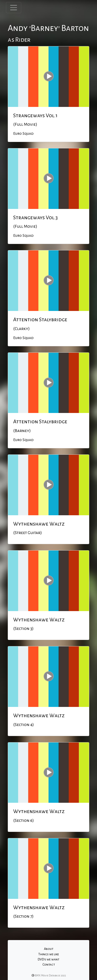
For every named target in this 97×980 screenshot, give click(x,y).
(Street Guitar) (28, 533)
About (49, 949)
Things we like (49, 954)
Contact (49, 965)
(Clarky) (21, 329)
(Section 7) (23, 916)
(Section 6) (24, 821)
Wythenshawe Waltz (39, 524)
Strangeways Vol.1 (35, 115)
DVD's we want (48, 959)
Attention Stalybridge (40, 319)
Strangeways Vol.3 (35, 217)
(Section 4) (24, 725)
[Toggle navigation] (14, 8)
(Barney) (22, 431)
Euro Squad (23, 133)
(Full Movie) (25, 124)
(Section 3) (23, 629)
